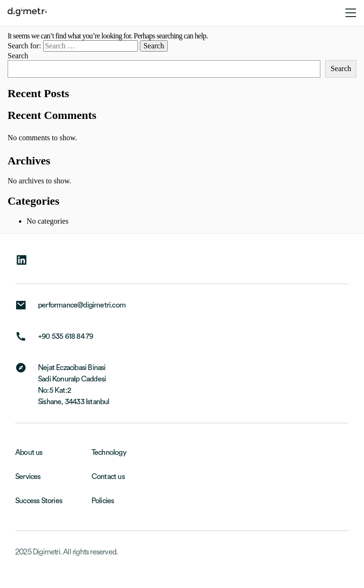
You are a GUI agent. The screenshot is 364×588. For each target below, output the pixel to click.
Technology (109, 452)
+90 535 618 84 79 (65, 336)
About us (29, 452)
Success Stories (39, 501)
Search (18, 56)
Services (28, 477)
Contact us (108, 477)
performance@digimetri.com (82, 305)
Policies (103, 501)
